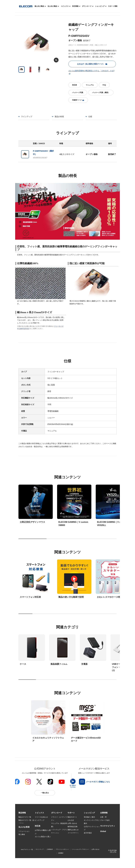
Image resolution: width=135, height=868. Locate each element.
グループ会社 (105, 820)
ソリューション (24, 833)
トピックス (65, 6)
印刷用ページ (78, 100)
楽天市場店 (88, 833)
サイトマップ (40, 858)
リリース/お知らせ (41, 817)
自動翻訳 (61, 861)
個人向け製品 (39, 6)
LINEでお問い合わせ (75, 836)
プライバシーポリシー (62, 858)
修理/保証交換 (72, 827)
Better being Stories (42, 823)
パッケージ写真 (78, 93)
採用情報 (103, 823)
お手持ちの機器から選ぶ (43, 835)
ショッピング (100, 6)
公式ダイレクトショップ (92, 828)
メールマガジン (73, 833)
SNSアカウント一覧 (27, 858)
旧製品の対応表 (40, 846)
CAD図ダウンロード (58, 846)
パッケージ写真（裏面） (101, 93)
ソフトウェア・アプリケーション (59, 831)
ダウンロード (87, 6)
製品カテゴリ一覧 (25, 817)
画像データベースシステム (59, 841)
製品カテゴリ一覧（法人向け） (26, 822)
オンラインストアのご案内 (92, 822)
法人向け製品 (52, 6)
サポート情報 (113, 6)
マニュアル (90, 85)
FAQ (104, 85)
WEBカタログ (56, 836)
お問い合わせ (72, 823)
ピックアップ (40, 820)
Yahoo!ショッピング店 (92, 836)
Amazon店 (88, 846)
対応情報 (75, 6)
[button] (39, 813)
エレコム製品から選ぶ (43, 839)
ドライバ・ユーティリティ (59, 819)
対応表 (74, 85)
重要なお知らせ (73, 830)
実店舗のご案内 (89, 817)
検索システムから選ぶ (43, 843)
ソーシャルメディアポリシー (80, 858)
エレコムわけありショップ (92, 841)
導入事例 (22, 836)
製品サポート (72, 817)
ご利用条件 (50, 858)
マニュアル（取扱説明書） (59, 825)
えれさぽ (71, 820)
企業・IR (103, 817)
